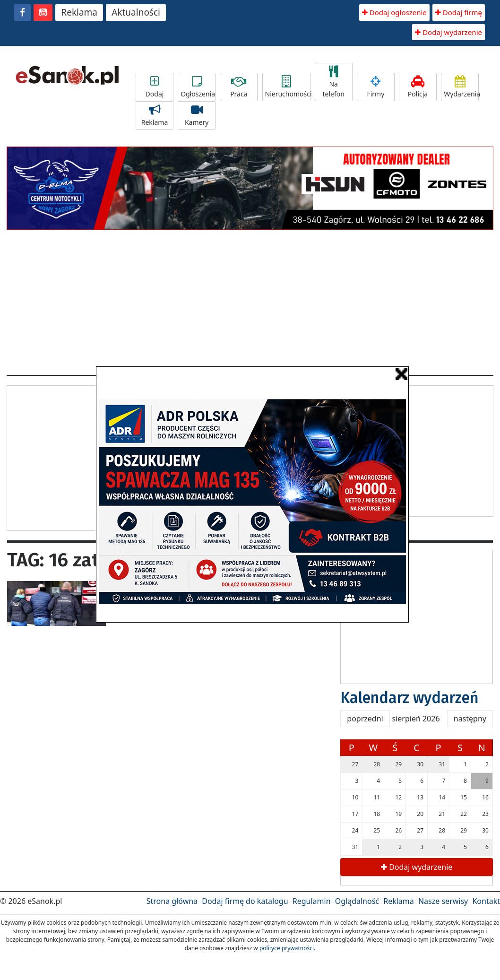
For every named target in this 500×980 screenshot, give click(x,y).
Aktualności (136, 12)
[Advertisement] (250, 300)
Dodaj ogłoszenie (394, 12)
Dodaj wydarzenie (448, 32)
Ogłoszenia (198, 87)
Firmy (376, 87)
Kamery (197, 115)
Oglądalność (357, 901)
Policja (418, 87)
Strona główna (172, 901)
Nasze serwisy (443, 901)
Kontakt (486, 901)
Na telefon (334, 82)
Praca (239, 87)
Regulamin (312, 901)
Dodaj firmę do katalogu (245, 901)
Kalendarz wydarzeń (409, 698)
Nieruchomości (288, 87)
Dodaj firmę (459, 12)
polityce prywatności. (287, 948)
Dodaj (155, 87)
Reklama (79, 12)
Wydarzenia (461, 87)
